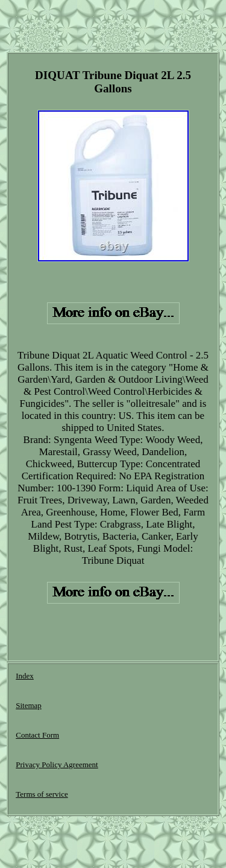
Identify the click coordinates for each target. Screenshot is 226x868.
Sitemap (29, 705)
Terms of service (42, 794)
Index (25, 676)
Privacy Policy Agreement (57, 764)
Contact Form (37, 735)
